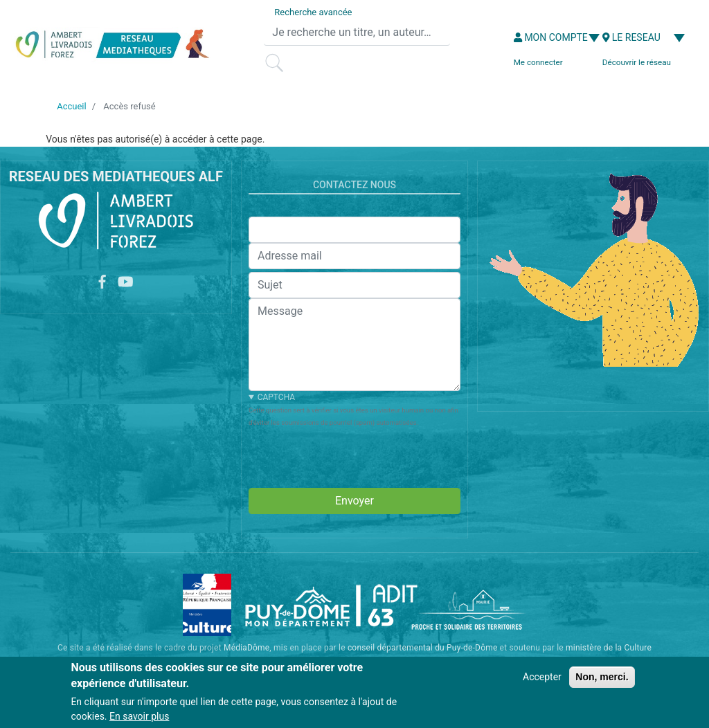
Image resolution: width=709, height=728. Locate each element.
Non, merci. (602, 677)
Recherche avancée (313, 12)
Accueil (71, 106)
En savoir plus (139, 716)
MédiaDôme (246, 648)
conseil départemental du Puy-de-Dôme (423, 648)
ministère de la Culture (609, 648)
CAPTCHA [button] (276, 397)
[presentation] (354, 455)
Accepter (542, 677)
